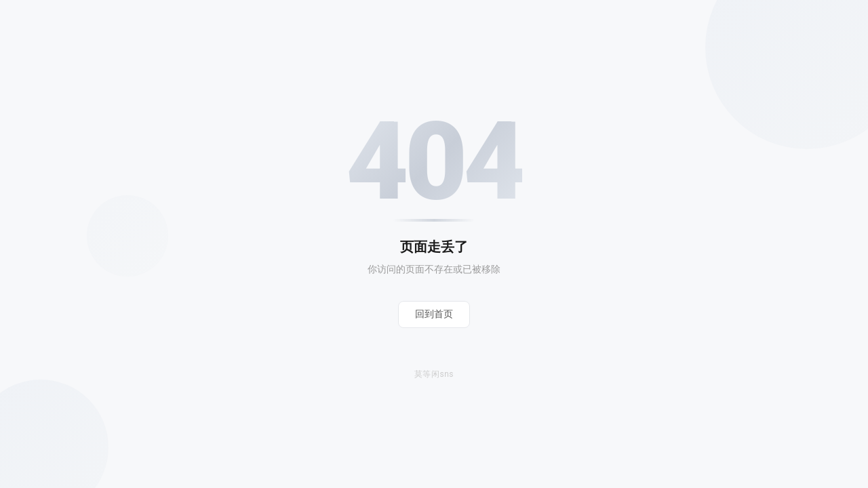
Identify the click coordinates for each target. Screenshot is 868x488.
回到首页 (434, 314)
